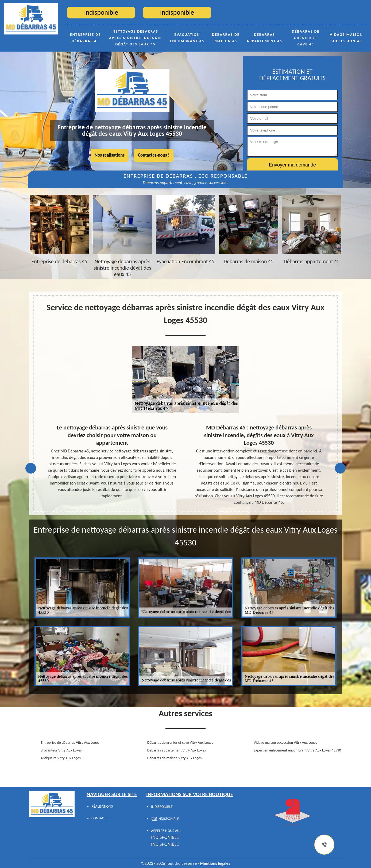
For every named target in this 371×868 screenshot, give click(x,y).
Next (340, 468)
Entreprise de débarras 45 (85, 38)
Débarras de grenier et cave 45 (306, 38)
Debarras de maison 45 (226, 38)
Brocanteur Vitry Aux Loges (61, 750)
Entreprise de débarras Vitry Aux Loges (70, 743)
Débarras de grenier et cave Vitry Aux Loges (180, 743)
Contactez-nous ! (154, 155)
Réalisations (102, 806)
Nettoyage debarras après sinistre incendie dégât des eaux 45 (135, 38)
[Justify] (324, 845)
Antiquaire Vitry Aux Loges (61, 758)
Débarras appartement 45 (264, 38)
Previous (31, 468)
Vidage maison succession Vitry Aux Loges (285, 743)
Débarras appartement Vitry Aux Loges (177, 750)
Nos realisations (110, 155)
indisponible (165, 837)
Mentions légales (215, 863)
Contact (99, 818)
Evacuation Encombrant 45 (187, 38)
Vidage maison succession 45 (346, 38)
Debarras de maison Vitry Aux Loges (175, 758)
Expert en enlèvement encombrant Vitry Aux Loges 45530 (297, 750)
